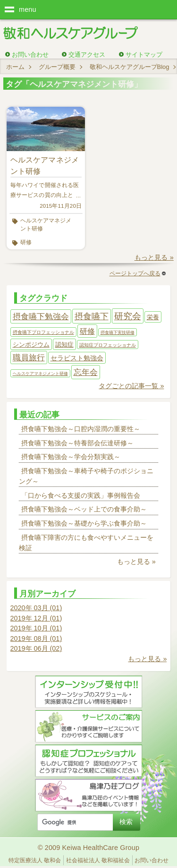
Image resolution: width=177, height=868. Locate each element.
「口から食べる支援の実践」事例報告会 (81, 495)
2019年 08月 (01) (36, 638)
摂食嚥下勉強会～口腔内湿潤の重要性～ (81, 429)
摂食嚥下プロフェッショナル (43, 332)
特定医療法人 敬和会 (35, 860)
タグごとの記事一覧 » (131, 386)
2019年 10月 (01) (36, 628)
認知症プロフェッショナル (108, 345)
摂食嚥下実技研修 (118, 332)
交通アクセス (87, 55)
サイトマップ (144, 55)
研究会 (128, 316)
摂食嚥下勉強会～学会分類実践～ (71, 457)
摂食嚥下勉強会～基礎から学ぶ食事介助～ (84, 523)
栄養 (153, 317)
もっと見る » (154, 257)
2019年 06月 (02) (36, 648)
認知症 (64, 345)
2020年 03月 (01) (36, 608)
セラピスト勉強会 (77, 358)
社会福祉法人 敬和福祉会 (98, 860)
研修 (26, 242)
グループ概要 (57, 67)
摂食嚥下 (92, 316)
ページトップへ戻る (138, 273)
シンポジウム (31, 345)
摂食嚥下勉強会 (41, 316)
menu (28, 9)
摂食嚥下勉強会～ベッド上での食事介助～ (84, 509)
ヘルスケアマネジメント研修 (46, 225)
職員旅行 (29, 358)
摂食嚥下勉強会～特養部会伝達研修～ (77, 443)
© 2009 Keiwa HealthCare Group (88, 848)
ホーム (15, 67)
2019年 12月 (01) (36, 618)
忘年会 (86, 372)
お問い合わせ (30, 55)
